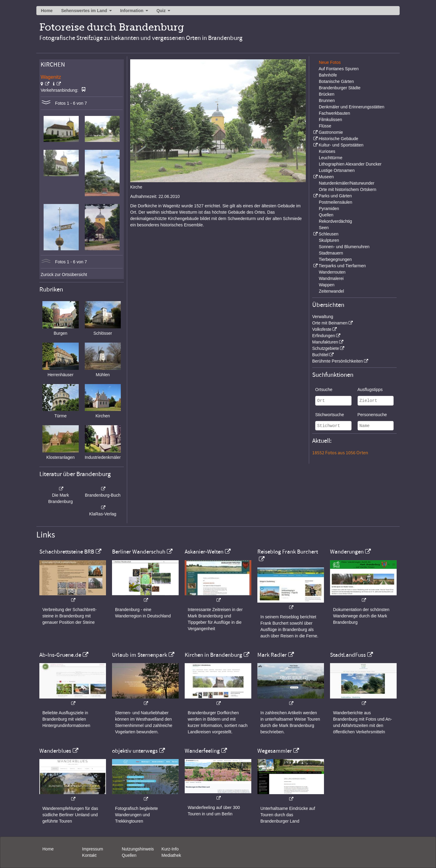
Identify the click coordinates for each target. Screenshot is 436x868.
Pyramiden (329, 209)
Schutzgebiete (326, 348)
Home (47, 11)
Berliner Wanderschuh (139, 552)
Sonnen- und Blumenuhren (344, 247)
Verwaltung (323, 317)
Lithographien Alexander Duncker (350, 164)
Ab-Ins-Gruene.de (60, 655)
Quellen (326, 215)
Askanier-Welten (204, 552)
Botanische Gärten (336, 81)
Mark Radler (272, 655)
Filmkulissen (330, 120)
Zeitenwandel (331, 291)
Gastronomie (331, 132)
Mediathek (171, 855)
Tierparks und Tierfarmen (342, 266)
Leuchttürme (331, 158)
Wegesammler (275, 751)
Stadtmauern (331, 253)
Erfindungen (324, 336)
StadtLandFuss (348, 655)
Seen (324, 228)
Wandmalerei (331, 278)
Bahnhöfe (328, 75)
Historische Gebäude (338, 139)
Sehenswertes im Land (84, 11)
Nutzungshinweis (138, 849)
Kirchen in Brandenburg (213, 655)
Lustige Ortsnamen (337, 170)
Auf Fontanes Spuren (339, 69)
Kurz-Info (170, 849)
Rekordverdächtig (335, 221)
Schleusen (328, 234)
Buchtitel (320, 355)
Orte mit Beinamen (330, 323)
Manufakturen (325, 342)
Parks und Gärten (335, 196)
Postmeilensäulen (336, 202)
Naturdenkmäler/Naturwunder (347, 183)
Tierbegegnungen (335, 259)
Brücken (327, 94)
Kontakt (89, 855)
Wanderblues (55, 751)
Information (132, 11)
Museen (326, 177)
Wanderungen (347, 552)
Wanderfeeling (202, 751)
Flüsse (325, 126)
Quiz (161, 11)
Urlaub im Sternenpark (140, 655)
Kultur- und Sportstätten (341, 145)
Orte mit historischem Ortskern (348, 189)
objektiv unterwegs (135, 751)
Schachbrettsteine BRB (67, 552)
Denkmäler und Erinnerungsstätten (352, 107)
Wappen (327, 285)
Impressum (92, 849)
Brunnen (327, 100)
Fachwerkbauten (335, 113)
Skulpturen (329, 240)
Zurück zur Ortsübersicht (64, 275)
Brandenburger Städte (340, 88)
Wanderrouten (332, 272)
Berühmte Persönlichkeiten (337, 361)
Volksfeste (322, 329)
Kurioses (327, 151)
